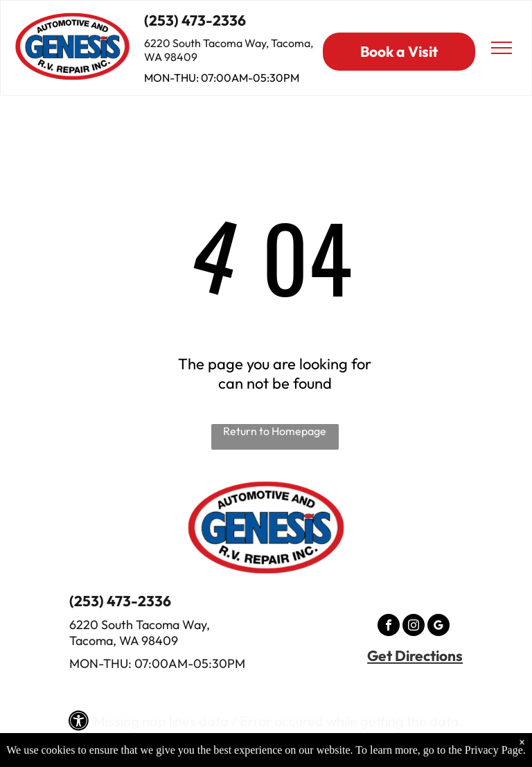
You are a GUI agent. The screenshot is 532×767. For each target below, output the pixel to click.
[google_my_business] (438, 627)
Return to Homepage (275, 431)
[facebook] (389, 627)
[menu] (502, 48)
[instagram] (414, 627)
